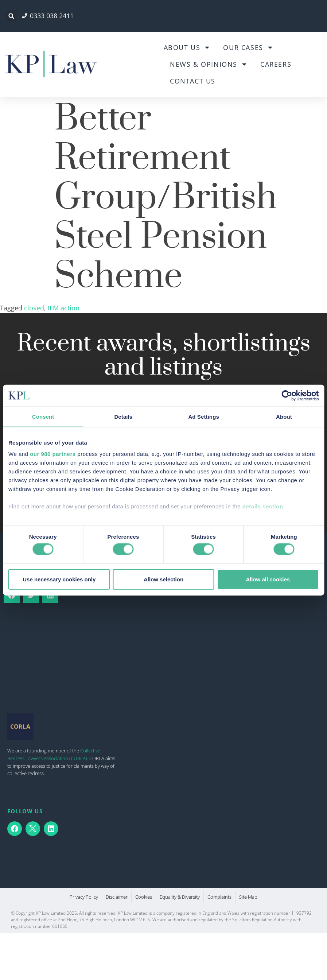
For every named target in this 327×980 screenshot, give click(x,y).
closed (34, 308)
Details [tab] (123, 416)
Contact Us (193, 81)
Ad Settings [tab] (203, 416)
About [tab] (284, 416)
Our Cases (248, 47)
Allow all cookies (268, 579)
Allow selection (163, 579)
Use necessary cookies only (59, 579)
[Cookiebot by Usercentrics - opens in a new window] (287, 395)
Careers (276, 64)
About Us (187, 47)
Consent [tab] (43, 416)
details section (263, 506)
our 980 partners (53, 454)
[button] (11, 16)
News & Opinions (209, 64)
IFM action (64, 308)
